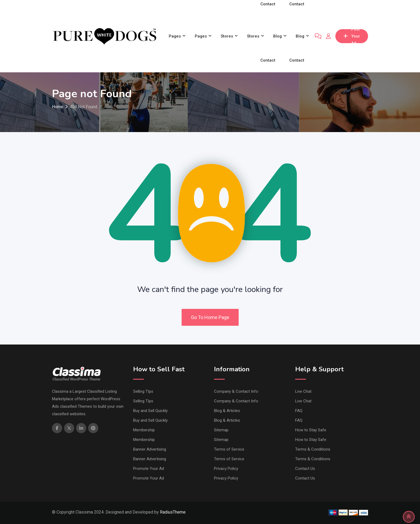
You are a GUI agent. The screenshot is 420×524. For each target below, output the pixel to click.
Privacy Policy (226, 469)
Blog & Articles (227, 411)
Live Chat (303, 391)
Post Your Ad (352, 36)
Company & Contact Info (236, 391)
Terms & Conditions (313, 449)
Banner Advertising (150, 449)
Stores (227, 36)
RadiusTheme (173, 512)
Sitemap (221, 430)
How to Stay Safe (311, 430)
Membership (144, 430)
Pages (175, 36)
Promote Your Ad (149, 469)
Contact (268, 60)
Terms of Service (229, 449)
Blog (277, 36)
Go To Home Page (210, 317)
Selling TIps (143, 391)
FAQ (299, 411)
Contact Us (305, 469)
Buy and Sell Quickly (150, 411)
